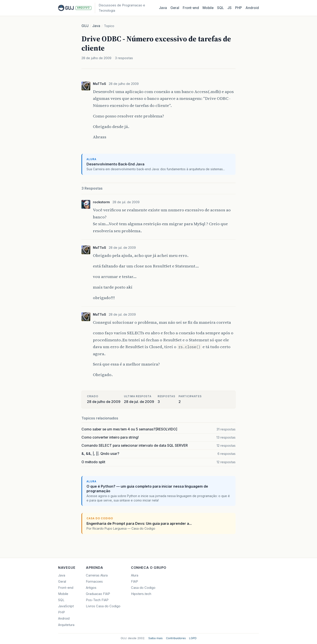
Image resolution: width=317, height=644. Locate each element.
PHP (239, 8)
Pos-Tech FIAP (97, 600)
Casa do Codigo (143, 588)
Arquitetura (66, 625)
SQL (220, 8)
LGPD (193, 638)
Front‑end (191, 8)
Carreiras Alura (97, 575)
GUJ (85, 26)
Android (252, 8)
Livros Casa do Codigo (103, 606)
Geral (175, 8)
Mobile (208, 8)
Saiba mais (156, 638)
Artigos (91, 588)
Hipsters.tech (141, 594)
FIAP (135, 582)
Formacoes (94, 582)
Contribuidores (176, 638)
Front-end (66, 588)
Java (163, 8)
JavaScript (66, 606)
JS (229, 8)
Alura (135, 575)
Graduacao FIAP (98, 594)
